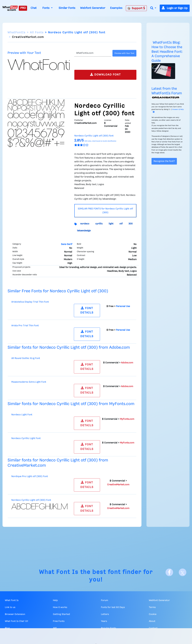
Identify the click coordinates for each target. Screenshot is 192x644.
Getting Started (61, 614)
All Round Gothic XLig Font (26, 358)
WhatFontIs (17, 33)
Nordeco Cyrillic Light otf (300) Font (31, 500)
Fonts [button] (46, 8)
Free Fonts (59, 621)
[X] (183, 572)
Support (136, 8)
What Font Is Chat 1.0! (16, 621)
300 (131, 224)
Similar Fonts (67, 8)
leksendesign (84, 231)
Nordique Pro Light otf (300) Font (30, 476)
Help (55, 600)
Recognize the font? (164, 161)
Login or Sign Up (175, 8)
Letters (105, 614)
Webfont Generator (93, 8)
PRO (23, 8)
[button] (153, 8)
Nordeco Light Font (22, 415)
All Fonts (37, 33)
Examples (116, 8)
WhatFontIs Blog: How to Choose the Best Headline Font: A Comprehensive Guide (167, 52)
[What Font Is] (10, 8)
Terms (152, 607)
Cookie (153, 614)
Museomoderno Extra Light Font (29, 382)
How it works (60, 607)
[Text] (93, 53)
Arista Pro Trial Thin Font (25, 326)
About (152, 621)
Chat (34, 8)
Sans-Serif (67, 244)
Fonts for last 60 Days (113, 607)
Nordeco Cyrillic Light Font (26, 438)
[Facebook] (169, 572)
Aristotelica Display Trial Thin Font (30, 302)
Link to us (10, 607)
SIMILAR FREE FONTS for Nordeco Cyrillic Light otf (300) (105, 211)
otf (121, 224)
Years (104, 621)
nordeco (85, 224)
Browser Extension (15, 614)
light (111, 224)
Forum (105, 600)
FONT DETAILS (87, 310)
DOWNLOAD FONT (105, 74)
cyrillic (99, 224)
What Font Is (59, 572)
